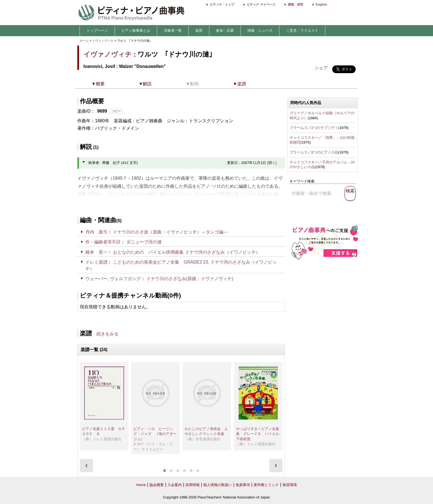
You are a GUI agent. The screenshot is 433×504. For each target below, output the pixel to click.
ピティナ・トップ (222, 4)
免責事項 (243, 485)
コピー (116, 111)
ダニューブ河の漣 (144, 242)
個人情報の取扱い (218, 485)
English (321, 4)
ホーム (84, 41)
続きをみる (107, 334)
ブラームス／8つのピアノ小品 (314, 152)
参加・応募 (225, 30)
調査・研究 (296, 4)
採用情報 (192, 485)
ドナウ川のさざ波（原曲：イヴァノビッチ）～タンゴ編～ (170, 232)
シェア (321, 68)
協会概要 (157, 485)
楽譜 (199, 30)
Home (141, 485)
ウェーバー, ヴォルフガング (113, 279)
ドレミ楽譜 (96, 262)
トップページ (97, 30)
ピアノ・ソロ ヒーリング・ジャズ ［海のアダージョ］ (155, 434)
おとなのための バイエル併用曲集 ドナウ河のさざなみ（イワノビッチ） (186, 252)
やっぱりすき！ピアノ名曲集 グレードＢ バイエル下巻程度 (258, 434)
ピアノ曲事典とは (136, 30)
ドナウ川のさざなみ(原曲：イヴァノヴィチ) (190, 279)
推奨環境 (290, 485)
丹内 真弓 (96, 232)
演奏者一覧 (173, 30)
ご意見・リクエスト (302, 30)
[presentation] (86, 466)
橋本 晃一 (96, 252)
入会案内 (175, 485)
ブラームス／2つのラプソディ (314, 128)
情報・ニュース (260, 30)
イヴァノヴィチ (103, 41)
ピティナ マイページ (261, 4)
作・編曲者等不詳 (103, 242)
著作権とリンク (266, 485)
